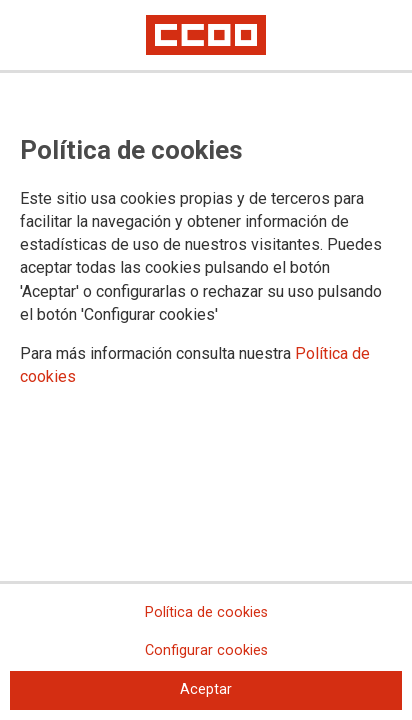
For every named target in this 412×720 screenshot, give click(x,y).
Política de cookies (206, 612)
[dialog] (206, 360)
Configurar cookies (206, 650)
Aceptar (206, 689)
